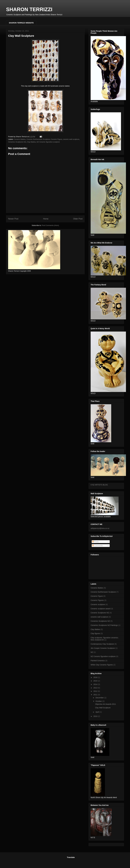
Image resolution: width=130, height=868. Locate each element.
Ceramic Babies (20, 139)
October (99, 701)
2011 (96, 695)
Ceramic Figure (56, 139)
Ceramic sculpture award (100, 609)
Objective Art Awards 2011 (105, 704)
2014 (96, 684)
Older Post (78, 219)
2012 (96, 691)
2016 (96, 677)
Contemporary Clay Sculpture (102, 644)
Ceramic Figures (97, 600)
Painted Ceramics (98, 661)
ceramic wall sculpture (71, 139)
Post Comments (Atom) (50, 225)
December (100, 698)
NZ (92, 652)
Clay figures (95, 633)
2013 (96, 688)
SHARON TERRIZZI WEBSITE (21, 23)
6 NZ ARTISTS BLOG (99, 485)
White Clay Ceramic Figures (102, 665)
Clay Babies (31, 142)
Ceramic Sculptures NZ (100, 613)
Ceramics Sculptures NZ (17, 142)
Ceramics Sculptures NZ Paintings (104, 625)
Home (46, 219)
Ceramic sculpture (98, 604)
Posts (95, 542)
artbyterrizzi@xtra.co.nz (100, 528)
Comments (97, 546)
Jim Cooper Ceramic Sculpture (103, 648)
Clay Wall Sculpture (103, 708)
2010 (96, 716)
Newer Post (13, 219)
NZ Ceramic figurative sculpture (48, 142)
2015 (96, 681)
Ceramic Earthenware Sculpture (38, 139)
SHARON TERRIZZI (29, 9)
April (97, 712)
